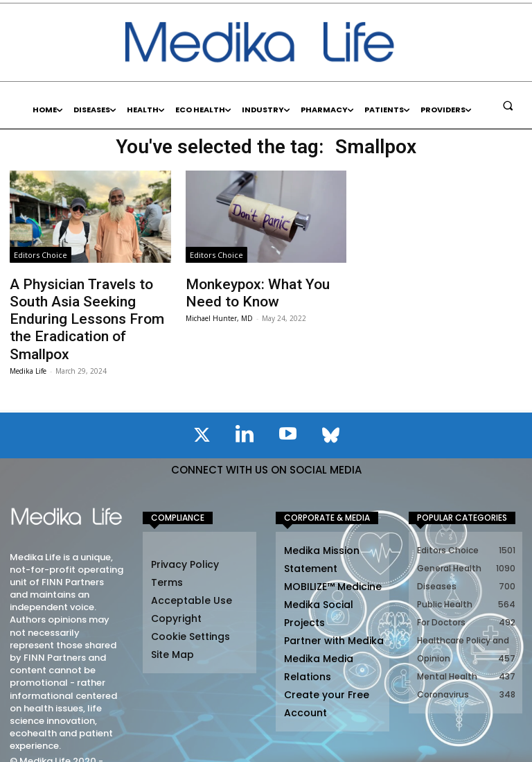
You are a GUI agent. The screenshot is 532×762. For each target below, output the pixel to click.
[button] (508, 105)
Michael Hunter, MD (219, 312)
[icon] (202, 406)
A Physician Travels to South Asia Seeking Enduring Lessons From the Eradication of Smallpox (89, 304)
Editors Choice (41, 255)
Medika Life (28, 340)
